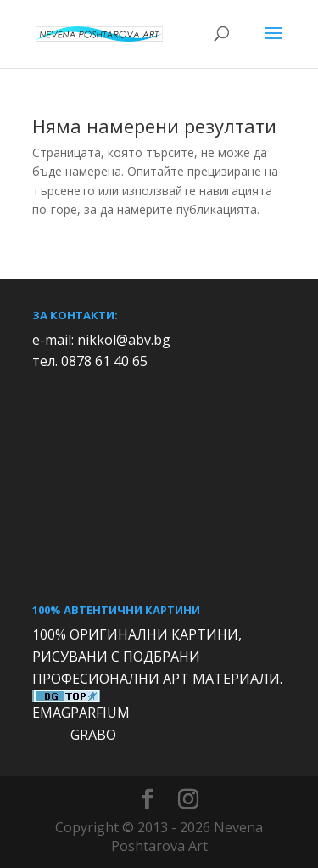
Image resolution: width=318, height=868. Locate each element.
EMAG (51, 713)
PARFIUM (100, 713)
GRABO (93, 735)
